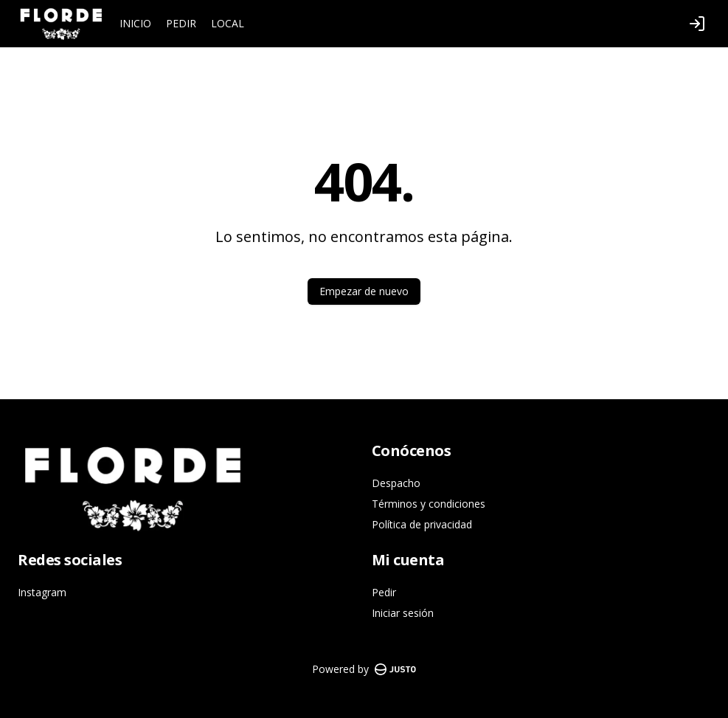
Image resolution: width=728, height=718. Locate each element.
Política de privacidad (422, 524)
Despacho (396, 483)
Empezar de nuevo (364, 291)
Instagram (42, 592)
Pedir (384, 592)
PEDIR (181, 23)
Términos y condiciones (429, 504)
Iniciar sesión (403, 613)
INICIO (135, 23)
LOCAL (228, 23)
